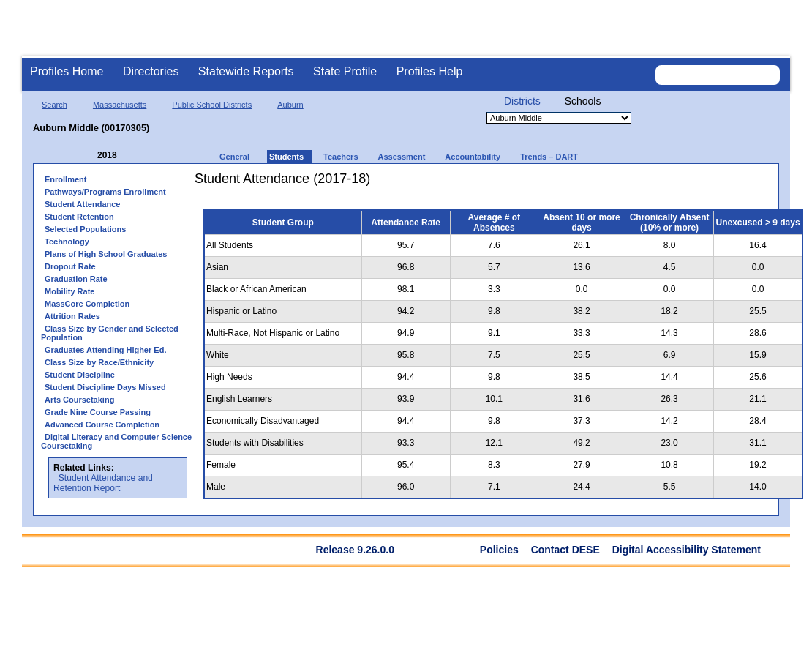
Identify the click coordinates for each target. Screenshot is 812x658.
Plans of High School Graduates (106, 254)
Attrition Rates (72, 316)
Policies (499, 550)
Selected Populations (85, 229)
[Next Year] (137, 156)
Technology (67, 242)
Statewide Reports (246, 71)
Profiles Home (67, 71)
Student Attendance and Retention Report (103, 483)
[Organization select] (559, 118)
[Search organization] (718, 75)
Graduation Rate (76, 279)
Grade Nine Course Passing (98, 412)
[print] (720, 184)
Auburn (290, 105)
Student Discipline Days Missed (105, 387)
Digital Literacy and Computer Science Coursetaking (116, 441)
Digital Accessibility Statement (687, 550)
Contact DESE (565, 550)
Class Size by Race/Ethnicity (99, 362)
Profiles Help (430, 71)
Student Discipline (80, 375)
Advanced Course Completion (102, 425)
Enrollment (65, 179)
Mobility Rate (69, 291)
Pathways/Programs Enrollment (105, 192)
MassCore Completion (87, 304)
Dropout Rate (70, 266)
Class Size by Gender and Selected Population (110, 333)
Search (54, 105)
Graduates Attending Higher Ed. (105, 350)
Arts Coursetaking (79, 400)
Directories (151, 71)
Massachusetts (120, 105)
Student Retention (79, 217)
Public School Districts (212, 105)
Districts (522, 101)
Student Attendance (83, 204)
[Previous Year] (87, 156)
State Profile (345, 71)
